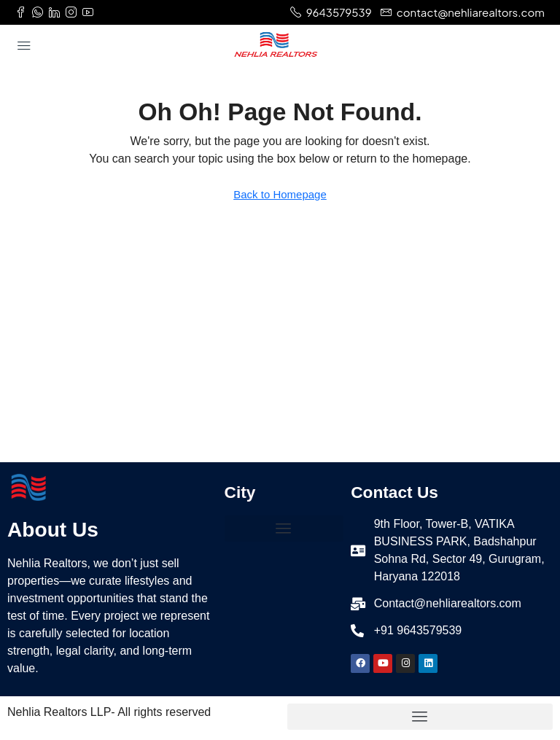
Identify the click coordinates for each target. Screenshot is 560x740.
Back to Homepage (280, 194)
